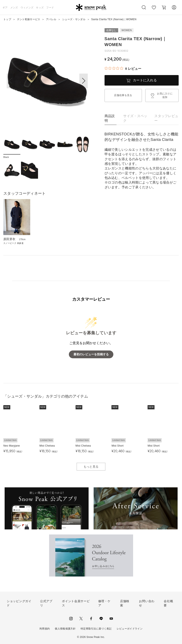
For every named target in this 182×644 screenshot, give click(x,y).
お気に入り (154, 10)
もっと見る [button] (91, 467)
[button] (84, 81)
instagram (71, 619)
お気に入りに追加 (165, 95)
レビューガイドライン (130, 629)
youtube (111, 619)
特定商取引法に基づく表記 (96, 629)
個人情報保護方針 (65, 629)
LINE (101, 619)
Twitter (81, 619)
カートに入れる (145, 80)
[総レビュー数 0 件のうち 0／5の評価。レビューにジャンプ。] (123, 69)
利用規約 (45, 629)
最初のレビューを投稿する (91, 354)
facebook (91, 619)
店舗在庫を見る (123, 95)
